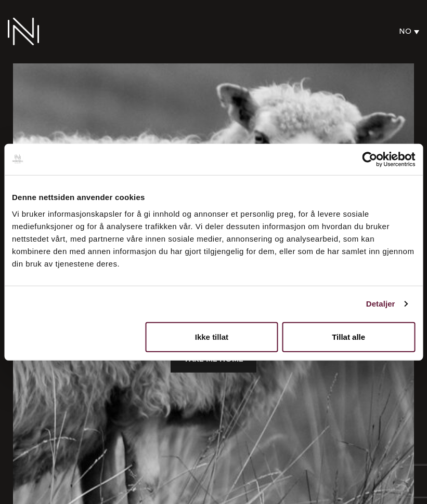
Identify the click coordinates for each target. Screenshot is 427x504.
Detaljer (381, 304)
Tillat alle (348, 336)
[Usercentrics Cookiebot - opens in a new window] (370, 160)
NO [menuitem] (405, 32)
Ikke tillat (212, 336)
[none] (406, 32)
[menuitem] (406, 32)
